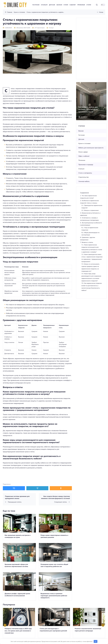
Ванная (81, 131)
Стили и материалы (85, 173)
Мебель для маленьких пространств (91, 148)
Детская (81, 139)
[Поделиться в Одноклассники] (61, 488)
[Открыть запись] (19, 527)
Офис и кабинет (84, 156)
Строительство (84, 177)
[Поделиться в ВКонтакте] (14, 488)
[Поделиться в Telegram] (37, 488)
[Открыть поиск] (97, 5)
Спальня (81, 169)
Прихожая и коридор (86, 165)
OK (95, 641)
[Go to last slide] (5, 625)
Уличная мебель (84, 181)
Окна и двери (83, 152)
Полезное (82, 160)
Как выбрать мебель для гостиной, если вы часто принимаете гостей (88, 109)
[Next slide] (103, 117)
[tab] (79, 117)
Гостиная (81, 135)
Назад (101, 12)
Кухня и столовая (84, 143)
